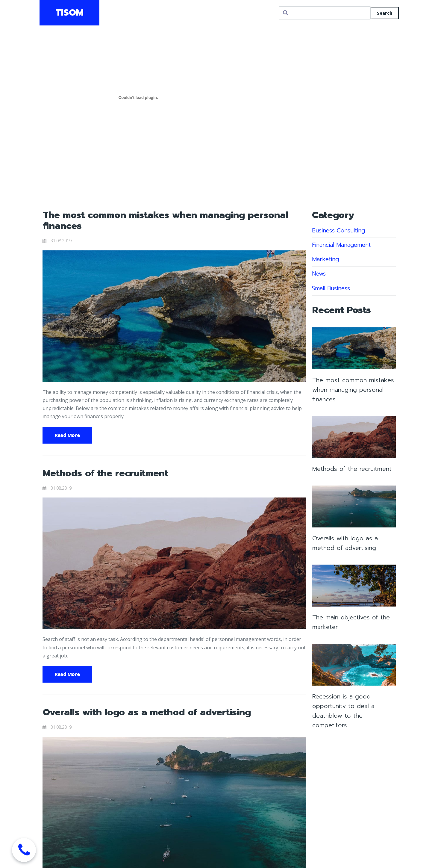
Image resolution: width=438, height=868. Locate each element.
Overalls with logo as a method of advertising (147, 712)
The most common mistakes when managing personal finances (165, 220)
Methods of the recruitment (106, 473)
